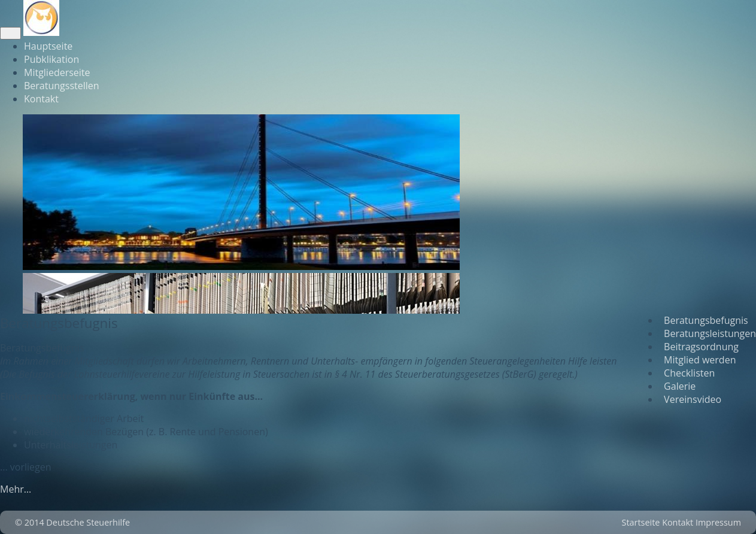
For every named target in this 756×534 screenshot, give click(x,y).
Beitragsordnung (699, 347)
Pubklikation (51, 59)
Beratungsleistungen (708, 333)
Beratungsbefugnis (704, 320)
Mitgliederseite (57, 72)
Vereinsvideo (690, 399)
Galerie (677, 386)
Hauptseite (48, 46)
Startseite (641, 522)
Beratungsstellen (62, 86)
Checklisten (687, 373)
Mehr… (16, 489)
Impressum (718, 522)
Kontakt (41, 99)
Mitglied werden (698, 360)
